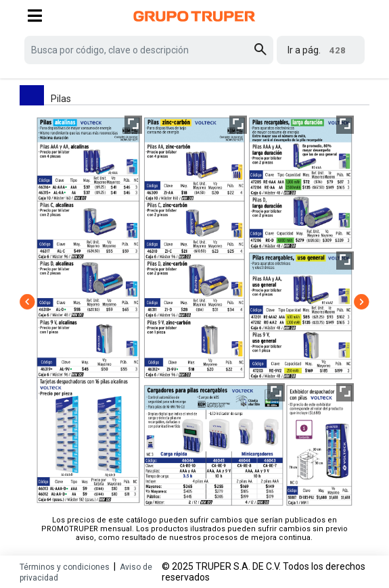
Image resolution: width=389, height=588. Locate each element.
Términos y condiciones (65, 567)
